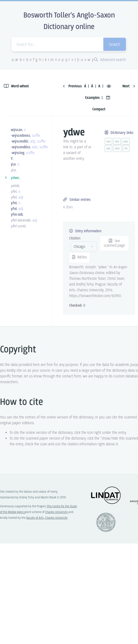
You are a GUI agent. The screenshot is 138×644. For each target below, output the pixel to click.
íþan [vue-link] (69, 207)
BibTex (80, 257)
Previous (72, 86)
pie (126, 149)
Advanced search (110, 60)
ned (117, 142)
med (126, 142)
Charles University (57, 512)
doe (108, 149)
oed (108, 142)
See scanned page (114, 243)
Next (129, 86)
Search (115, 45)
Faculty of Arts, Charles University (47, 518)
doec (117, 149)
